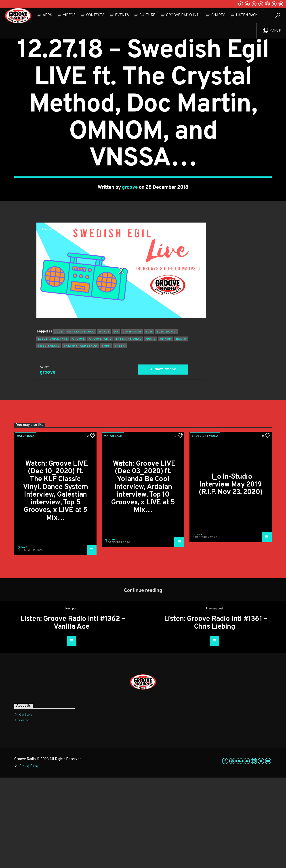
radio (181, 429)
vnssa (120, 436)
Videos (69, 15)
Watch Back (143, 76)
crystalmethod (81, 422)
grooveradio (100, 429)
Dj (116, 422)
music (151, 429)
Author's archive (163, 460)
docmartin (132, 422)
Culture (147, 15)
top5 (106, 436)
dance (104, 422)
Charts (218, 15)
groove (130, 233)
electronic (166, 422)
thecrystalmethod (80, 436)
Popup (272, 31)
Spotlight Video (205, 527)
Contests (95, 15)
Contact (25, 811)
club (59, 422)
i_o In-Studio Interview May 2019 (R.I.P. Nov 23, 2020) (231, 575)
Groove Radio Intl (183, 15)
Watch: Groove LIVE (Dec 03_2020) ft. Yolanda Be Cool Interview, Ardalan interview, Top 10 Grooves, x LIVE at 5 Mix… (143, 578)
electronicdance (53, 429)
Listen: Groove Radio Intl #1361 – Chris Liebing (216, 713)
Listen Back (247, 15)
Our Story (26, 805)
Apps (47, 15)
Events (122, 15)
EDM (149, 422)
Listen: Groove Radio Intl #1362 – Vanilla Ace (73, 713)
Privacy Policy (29, 856)
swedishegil (49, 436)
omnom (166, 429)
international (129, 429)
